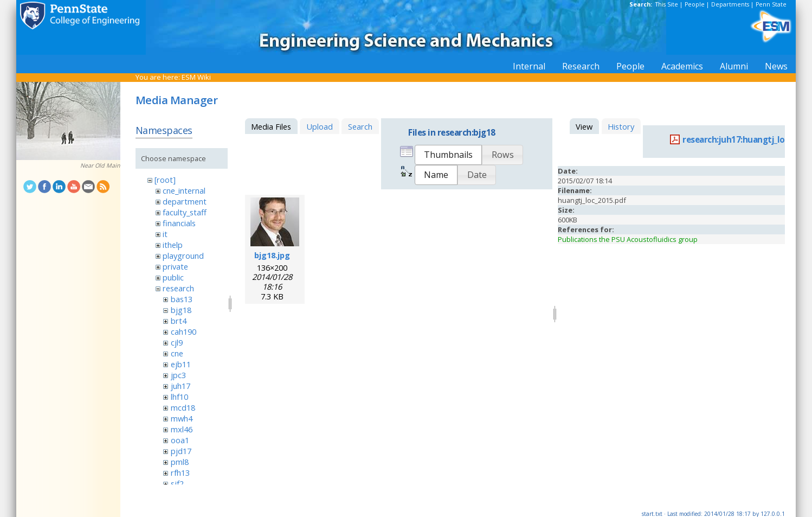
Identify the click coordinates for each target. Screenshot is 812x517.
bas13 (182, 299)
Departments (730, 4)
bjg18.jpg (272, 255)
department (185, 201)
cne (177, 353)
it (165, 234)
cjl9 (177, 342)
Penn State (771, 4)
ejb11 (181, 364)
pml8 (180, 462)
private (175, 266)
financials (179, 223)
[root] (165, 180)
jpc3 (178, 375)
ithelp (173, 245)
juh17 (181, 386)
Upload (320, 126)
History (621, 126)
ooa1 (180, 440)
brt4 (179, 321)
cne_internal (184, 190)
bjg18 (181, 310)
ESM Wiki (196, 77)
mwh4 (182, 418)
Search (360, 126)
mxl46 (182, 429)
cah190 (183, 331)
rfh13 (180, 473)
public (173, 277)
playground (183, 256)
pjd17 (181, 451)
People (695, 4)
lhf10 (179, 397)
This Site (667, 4)
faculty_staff (185, 212)
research (178, 288)
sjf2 (177, 483)
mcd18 (183, 407)
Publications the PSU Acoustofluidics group (628, 239)
